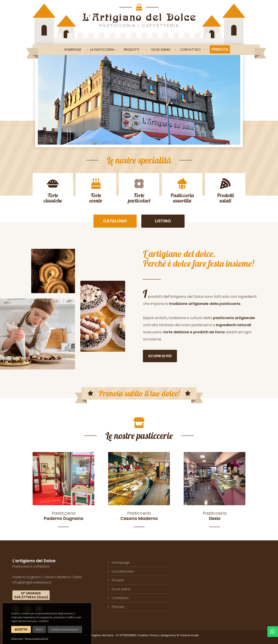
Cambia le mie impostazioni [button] (65, 630)
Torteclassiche (53, 191)
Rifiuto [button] (39, 630)
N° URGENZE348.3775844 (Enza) (31, 595)
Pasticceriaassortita (182, 191)
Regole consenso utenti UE (37, 639)
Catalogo (115, 222)
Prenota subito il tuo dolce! (139, 394)
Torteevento (96, 191)
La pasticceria (123, 571)
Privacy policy (17, 639)
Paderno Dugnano (27, 577)
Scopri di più (160, 357)
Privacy (154, 635)
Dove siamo (121, 589)
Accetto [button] (21, 630)
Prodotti (118, 580)
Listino (163, 222)
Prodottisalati (225, 191)
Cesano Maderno (57, 577)
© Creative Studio (188, 635)
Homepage (121, 562)
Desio (78, 577)
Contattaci (120, 598)
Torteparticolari (139, 191)
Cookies (143, 635)
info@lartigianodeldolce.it (32, 582)
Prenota (118, 607)
